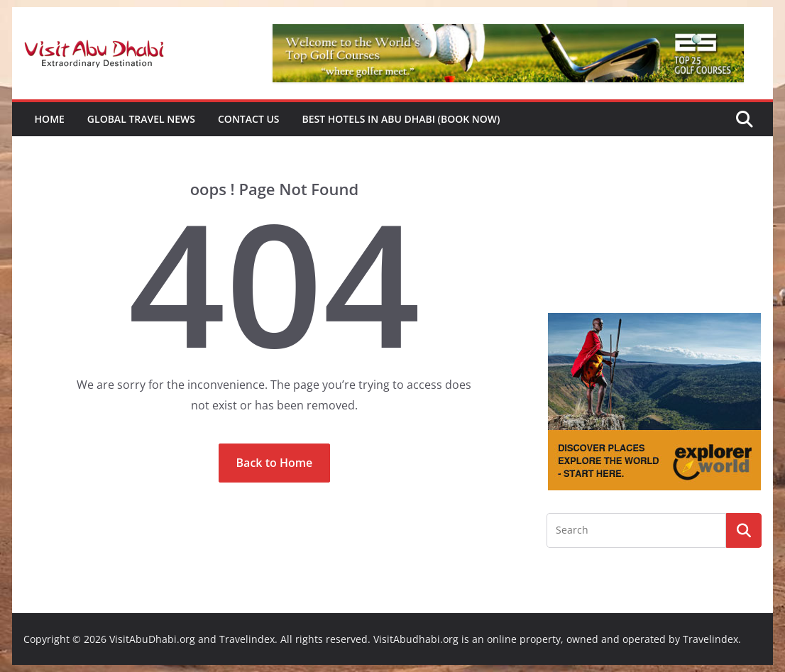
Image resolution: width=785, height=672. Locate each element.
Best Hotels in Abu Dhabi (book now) (401, 119)
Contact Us (249, 119)
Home (50, 119)
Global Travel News (141, 119)
